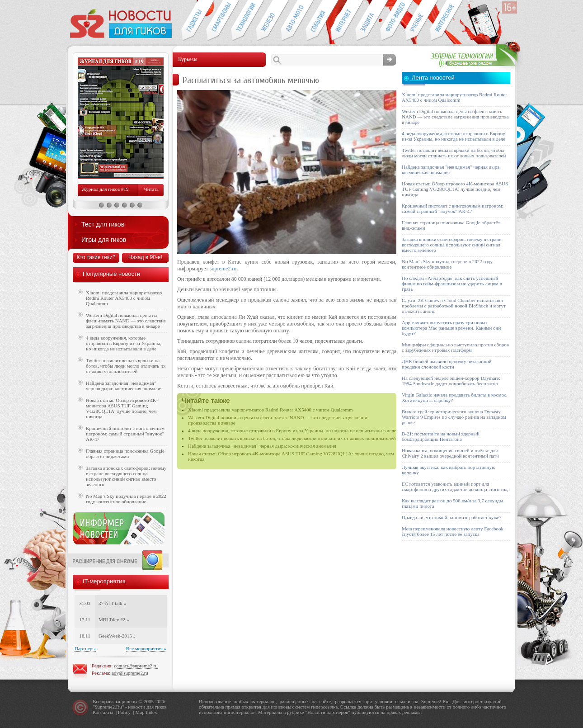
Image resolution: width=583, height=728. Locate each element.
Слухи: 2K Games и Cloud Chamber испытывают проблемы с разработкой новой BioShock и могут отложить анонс (454, 306)
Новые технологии (243, 21)
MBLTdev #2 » (114, 619)
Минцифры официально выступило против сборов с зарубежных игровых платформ (455, 347)
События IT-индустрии (318, 21)
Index (151, 712)
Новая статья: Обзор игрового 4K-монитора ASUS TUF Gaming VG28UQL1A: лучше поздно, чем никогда (122, 408)
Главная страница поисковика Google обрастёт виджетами (125, 454)
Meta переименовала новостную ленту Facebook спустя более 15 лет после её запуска (453, 531)
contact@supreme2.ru (136, 666)
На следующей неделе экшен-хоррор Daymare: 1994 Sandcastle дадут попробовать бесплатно (451, 381)
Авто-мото (293, 21)
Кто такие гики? (96, 257)
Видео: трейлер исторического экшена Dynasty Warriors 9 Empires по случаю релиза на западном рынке (454, 417)
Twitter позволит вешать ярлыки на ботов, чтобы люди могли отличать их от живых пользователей (292, 438)
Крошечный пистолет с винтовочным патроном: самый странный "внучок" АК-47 (125, 434)
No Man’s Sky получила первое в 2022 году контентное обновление (126, 499)
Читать (151, 189)
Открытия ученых (417, 21)
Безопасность (368, 21)
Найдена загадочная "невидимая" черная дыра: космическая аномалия (262, 446)
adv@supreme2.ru (130, 673)
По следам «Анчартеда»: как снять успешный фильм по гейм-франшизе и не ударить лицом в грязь (452, 284)
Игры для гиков (104, 240)
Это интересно (447, 21)
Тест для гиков (103, 224)
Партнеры (85, 648)
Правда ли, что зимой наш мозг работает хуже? (451, 517)
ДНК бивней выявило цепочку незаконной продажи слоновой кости (447, 364)
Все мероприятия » (146, 648)
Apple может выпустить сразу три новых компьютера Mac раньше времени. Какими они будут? (451, 328)
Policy (124, 712)
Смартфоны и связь (219, 21)
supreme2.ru (223, 269)
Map (140, 712)
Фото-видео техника (393, 21)
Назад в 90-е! (145, 257)
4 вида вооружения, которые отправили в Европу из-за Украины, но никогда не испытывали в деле (292, 430)
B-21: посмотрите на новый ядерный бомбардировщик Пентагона (441, 436)
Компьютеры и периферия (268, 21)
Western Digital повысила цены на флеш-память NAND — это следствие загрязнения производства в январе (126, 321)
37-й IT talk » (112, 603)
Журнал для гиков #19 (105, 189)
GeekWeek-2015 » (117, 636)
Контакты (103, 712)
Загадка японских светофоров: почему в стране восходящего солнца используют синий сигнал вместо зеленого (126, 476)
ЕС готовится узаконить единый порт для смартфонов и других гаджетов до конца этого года (456, 487)
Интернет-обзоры (343, 21)
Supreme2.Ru (108, 707)
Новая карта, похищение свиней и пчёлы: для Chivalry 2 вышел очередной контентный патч (450, 453)
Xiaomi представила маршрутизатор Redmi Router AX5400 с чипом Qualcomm (270, 410)
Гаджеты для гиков (193, 21)
